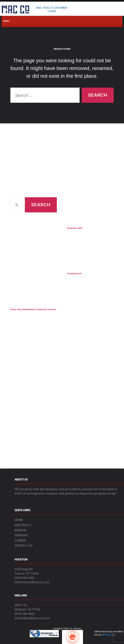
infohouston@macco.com (32, 582)
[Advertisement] (34, 164)
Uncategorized (74, 273)
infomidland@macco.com (32, 618)
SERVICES (21, 535)
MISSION (20, 530)
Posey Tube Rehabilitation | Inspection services (33, 309)
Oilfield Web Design (103, 632)
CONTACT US (23, 545)
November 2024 (75, 228)
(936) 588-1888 (24, 578)
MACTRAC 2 (23, 525)
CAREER (20, 540)
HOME (19, 520)
